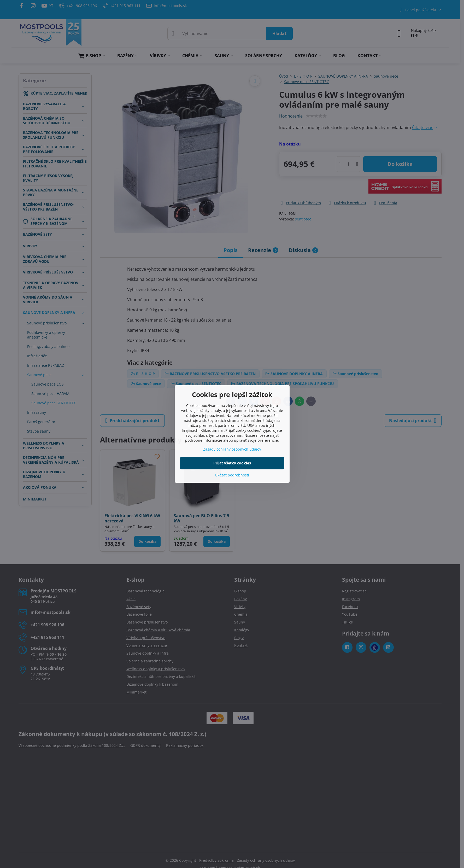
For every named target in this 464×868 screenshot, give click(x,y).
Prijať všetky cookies (232, 463)
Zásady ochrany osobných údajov (232, 449)
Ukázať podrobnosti (232, 475)
